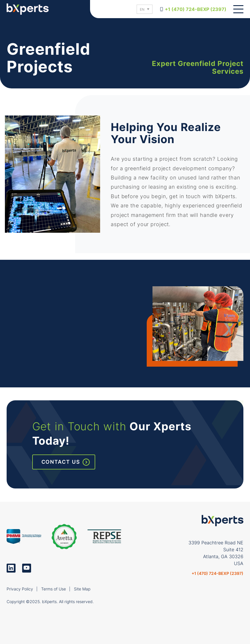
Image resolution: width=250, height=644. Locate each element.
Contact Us (61, 462)
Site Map (82, 589)
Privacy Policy (20, 589)
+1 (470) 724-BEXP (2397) (196, 9)
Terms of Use (54, 589)
